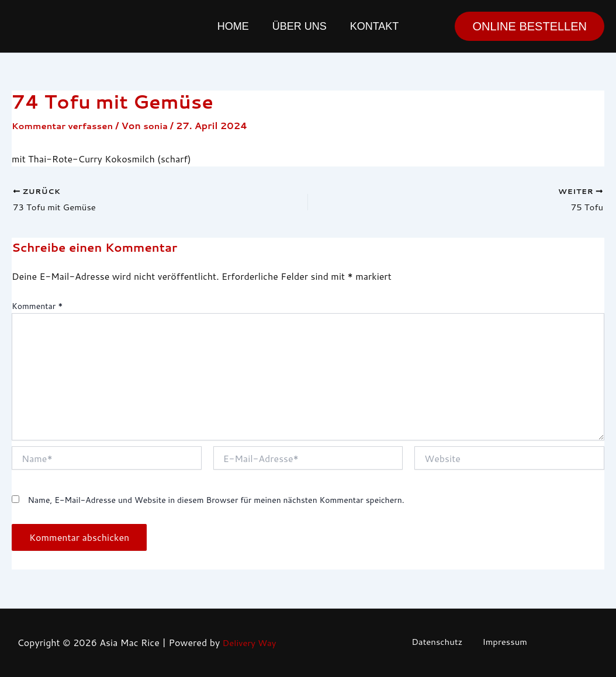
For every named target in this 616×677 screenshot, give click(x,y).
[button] (530, 26)
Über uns (300, 26)
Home (236, 26)
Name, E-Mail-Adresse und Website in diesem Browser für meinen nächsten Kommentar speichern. (216, 502)
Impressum (501, 643)
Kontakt (372, 26)
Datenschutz (440, 643)
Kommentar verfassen (66, 125)
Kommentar (37, 308)
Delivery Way (249, 643)
